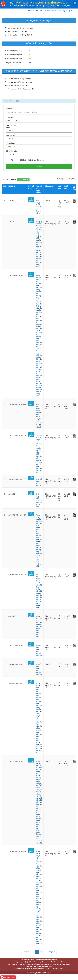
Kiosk (48, 11)
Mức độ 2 (31, 478)
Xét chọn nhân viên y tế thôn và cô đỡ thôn (39, 500)
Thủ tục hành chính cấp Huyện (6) (20, 82)
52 (30, 63)
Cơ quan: (9, 117)
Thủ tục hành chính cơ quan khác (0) (21, 89)
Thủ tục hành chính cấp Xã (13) (19, 86)
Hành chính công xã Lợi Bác (64, 11)
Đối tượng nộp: (12, 151)
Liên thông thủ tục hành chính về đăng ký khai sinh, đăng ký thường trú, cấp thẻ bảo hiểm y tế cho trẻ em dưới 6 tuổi (39, 591)
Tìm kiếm (39, 167)
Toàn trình (31, 514)
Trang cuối (51, 952)
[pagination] (66, 179)
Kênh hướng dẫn (35, 11)
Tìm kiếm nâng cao (11, 101)
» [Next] (44, 952)
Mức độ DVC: (11, 135)
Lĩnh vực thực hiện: (11, 126)
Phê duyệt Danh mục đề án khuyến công (39, 207)
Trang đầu (26, 952)
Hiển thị (60, 179)
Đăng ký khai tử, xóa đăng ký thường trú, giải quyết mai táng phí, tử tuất (39, 626)
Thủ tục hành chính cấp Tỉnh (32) (19, 79)
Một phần (31, 200)
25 (30, 59)
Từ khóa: (9, 109)
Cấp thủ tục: (11, 143)
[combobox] (39, 121)
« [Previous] (33, 952)
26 (30, 55)
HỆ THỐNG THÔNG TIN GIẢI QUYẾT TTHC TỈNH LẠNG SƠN (39, 3)
